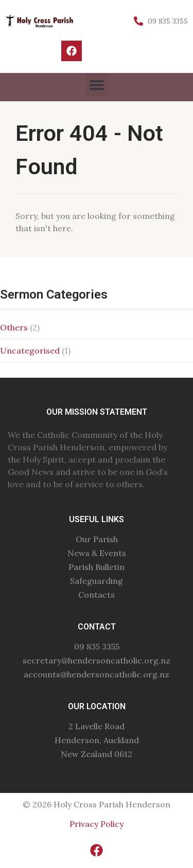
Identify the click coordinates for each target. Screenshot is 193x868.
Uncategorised (30, 350)
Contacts (97, 595)
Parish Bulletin (97, 567)
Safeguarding (97, 581)
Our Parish (97, 539)
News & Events (97, 553)
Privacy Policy (97, 824)
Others (14, 327)
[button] (97, 85)
